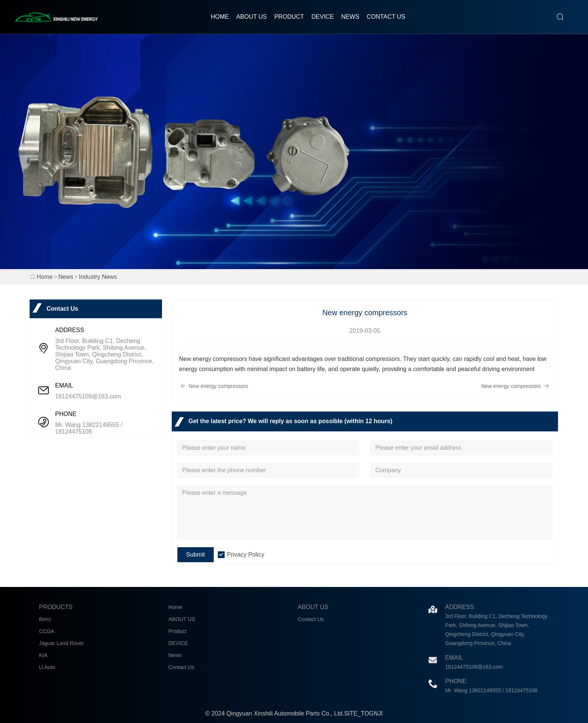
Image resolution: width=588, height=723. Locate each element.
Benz (45, 619)
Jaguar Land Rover (61, 643)
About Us (313, 607)
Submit (196, 555)
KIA (43, 655)
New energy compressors (214, 386)
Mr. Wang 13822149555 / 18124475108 (89, 428)
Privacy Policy (246, 555)
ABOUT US (252, 17)
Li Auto (47, 667)
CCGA (46, 631)
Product (289, 17)
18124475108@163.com (88, 396)
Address (460, 607)
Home (220, 17)
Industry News (98, 277)
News (350, 17)
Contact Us (386, 17)
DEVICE (322, 17)
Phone (456, 681)
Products (56, 607)
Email (454, 658)
